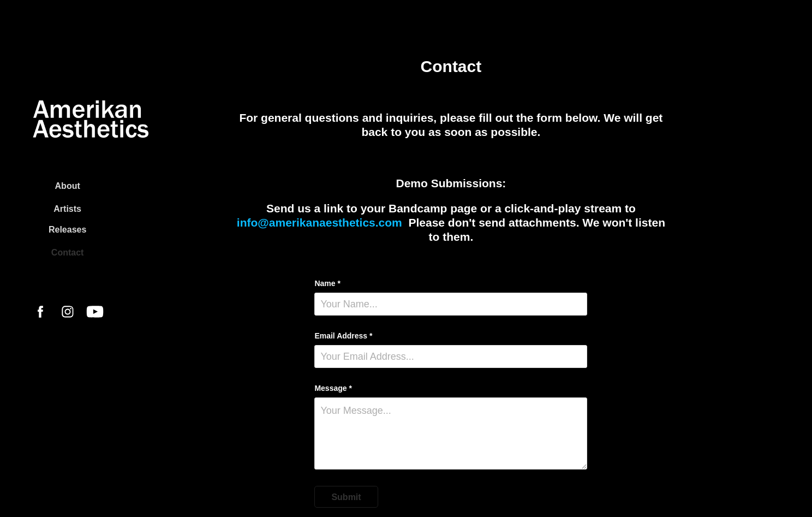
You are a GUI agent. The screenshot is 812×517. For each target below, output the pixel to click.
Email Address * (343, 336)
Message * (333, 388)
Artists (67, 209)
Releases (67, 230)
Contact (68, 252)
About (68, 186)
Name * (327, 283)
